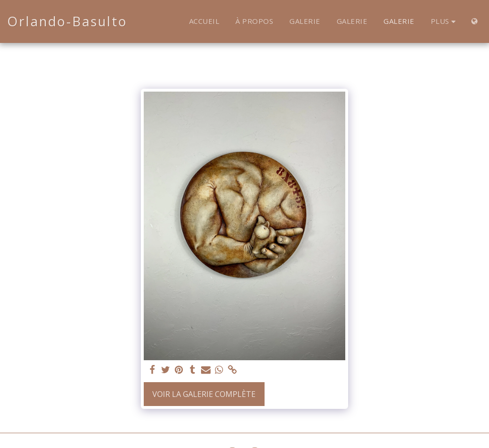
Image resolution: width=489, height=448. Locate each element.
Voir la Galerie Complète (204, 394)
